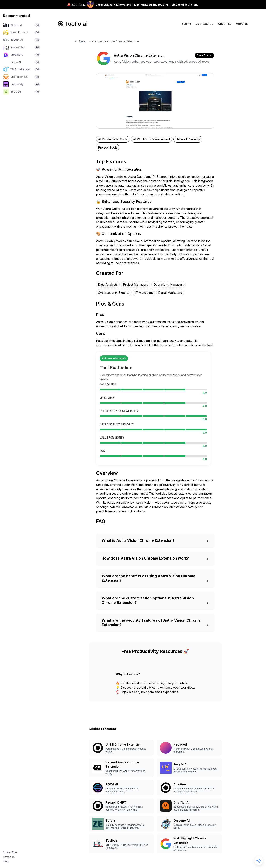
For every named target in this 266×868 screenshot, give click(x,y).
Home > (94, 41)
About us (242, 24)
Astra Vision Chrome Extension (119, 41)
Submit (186, 24)
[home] (73, 24)
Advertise (9, 857)
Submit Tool (10, 852)
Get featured (204, 24)
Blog (6, 861)
